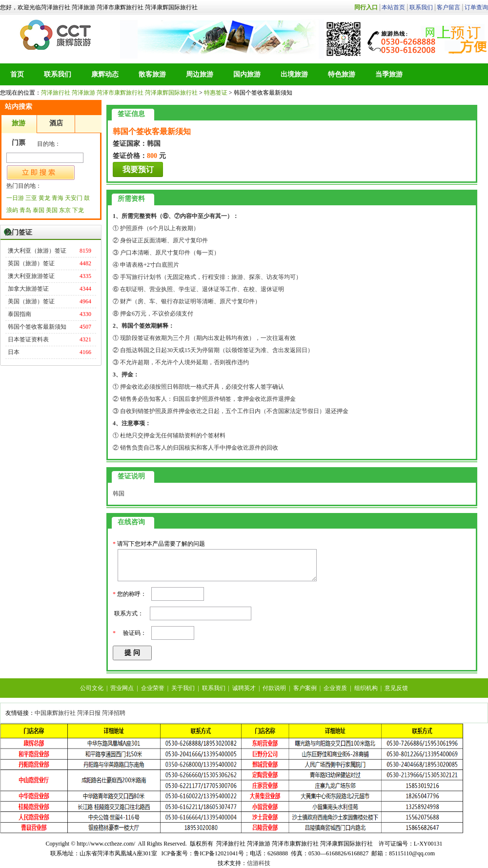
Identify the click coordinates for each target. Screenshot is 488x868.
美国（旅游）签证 (31, 301)
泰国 (39, 210)
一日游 (15, 198)
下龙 (78, 210)
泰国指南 (20, 314)
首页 (17, 74)
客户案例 (305, 688)
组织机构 (366, 688)
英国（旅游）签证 (31, 263)
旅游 (19, 123)
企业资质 (335, 688)
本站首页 (393, 7)
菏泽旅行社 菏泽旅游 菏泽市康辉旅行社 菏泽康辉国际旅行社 (56, 35)
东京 (65, 210)
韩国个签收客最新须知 (37, 327)
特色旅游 (342, 74)
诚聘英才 (244, 688)
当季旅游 (389, 74)
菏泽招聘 (114, 713)
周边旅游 (200, 74)
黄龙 (44, 198)
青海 (58, 198)
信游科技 (259, 863)
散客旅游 (152, 74)
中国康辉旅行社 (55, 713)
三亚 (31, 198)
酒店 (56, 123)
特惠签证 (216, 93)
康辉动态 (105, 74)
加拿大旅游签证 (28, 289)
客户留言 (448, 7)
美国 (52, 210)
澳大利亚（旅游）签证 (37, 251)
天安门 (74, 198)
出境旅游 (294, 74)
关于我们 (183, 688)
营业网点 (122, 688)
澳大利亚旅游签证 (31, 276)
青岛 (25, 210)
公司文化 (92, 688)
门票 (19, 143)
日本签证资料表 (28, 339)
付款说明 (274, 688)
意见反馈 (396, 688)
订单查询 (476, 7)
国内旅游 (247, 74)
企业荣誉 (153, 688)
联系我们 (421, 7)
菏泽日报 (89, 713)
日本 (14, 352)
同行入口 (366, 7)
